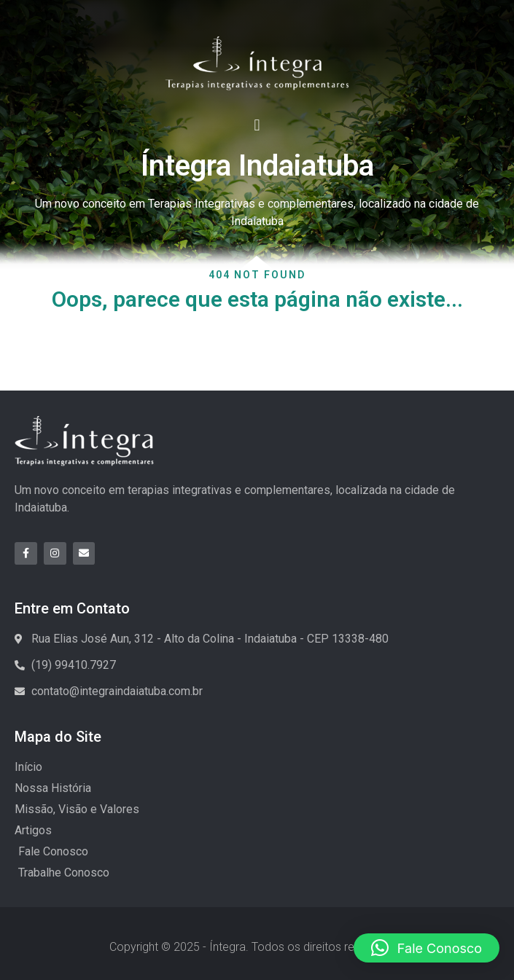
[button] (257, 125)
